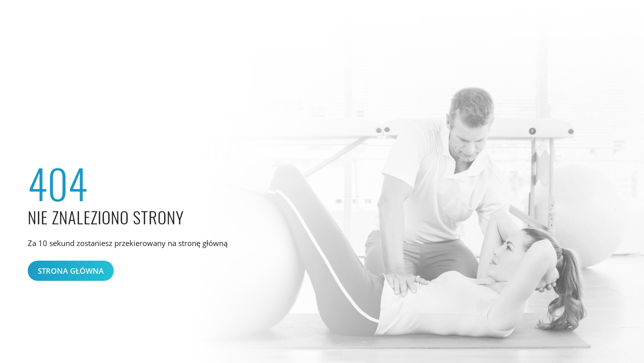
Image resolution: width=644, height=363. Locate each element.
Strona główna (71, 271)
